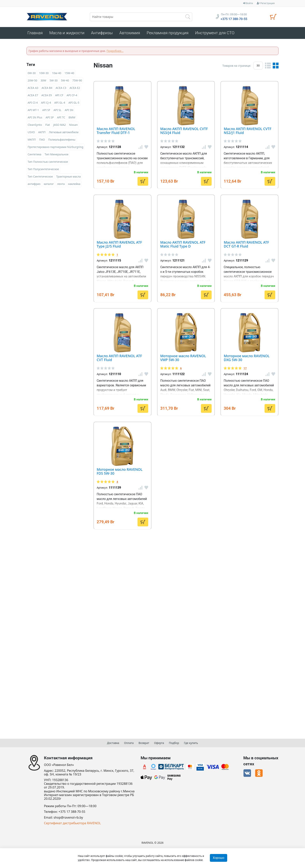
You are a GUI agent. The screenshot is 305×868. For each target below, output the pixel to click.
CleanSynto (35, 126)
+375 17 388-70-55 (234, 19)
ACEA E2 (75, 89)
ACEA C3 (61, 89)
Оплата (129, 743)
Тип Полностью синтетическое (48, 163)
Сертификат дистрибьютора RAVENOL (72, 823)
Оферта (159, 743)
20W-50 (32, 82)
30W (43, 82)
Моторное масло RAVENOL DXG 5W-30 (189, 598)
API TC (61, 119)
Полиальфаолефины (62, 141)
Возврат (144, 743)
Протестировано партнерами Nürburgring (55, 148)
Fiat (48, 126)
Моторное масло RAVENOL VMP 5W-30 (189, 536)
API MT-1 (33, 111)
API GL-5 (74, 104)
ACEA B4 (47, 89)
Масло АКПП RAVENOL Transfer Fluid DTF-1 (195, 85)
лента (61, 185)
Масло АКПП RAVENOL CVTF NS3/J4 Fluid (192, 157)
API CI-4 (33, 104)
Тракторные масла (68, 178)
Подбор (174, 743)
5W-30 (54, 82)
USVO (31, 133)
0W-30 (32, 74)
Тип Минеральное (57, 155)
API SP (50, 119)
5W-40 (65, 82)
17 (160, 604)
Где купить (191, 743)
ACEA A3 (33, 89)
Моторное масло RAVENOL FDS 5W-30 (188, 670)
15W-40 (69, 74)
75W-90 (77, 82)
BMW (72, 119)
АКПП (42, 133)
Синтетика (34, 155)
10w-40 (57, 74)
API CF (59, 96)
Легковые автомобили (64, 133)
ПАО (42, 141)
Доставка (113, 743)
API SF (46, 111)
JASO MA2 (60, 126)
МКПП (32, 141)
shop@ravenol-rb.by (68, 818)
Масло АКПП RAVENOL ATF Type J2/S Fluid (193, 291)
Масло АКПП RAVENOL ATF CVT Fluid (186, 478)
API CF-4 (72, 96)
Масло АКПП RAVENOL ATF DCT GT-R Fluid (193, 416)
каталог (49, 185)
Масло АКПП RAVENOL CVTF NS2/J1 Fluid (192, 224)
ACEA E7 (33, 96)
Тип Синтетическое (40, 178)
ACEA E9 (47, 96)
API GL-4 (60, 104)
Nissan (73, 126)
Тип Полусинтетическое (43, 170)
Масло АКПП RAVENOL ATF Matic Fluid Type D (198, 353)
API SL (57, 111)
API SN (69, 111)
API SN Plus (35, 119)
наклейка (74, 185)
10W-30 (44, 74)
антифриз (34, 185)
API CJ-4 (46, 104)
